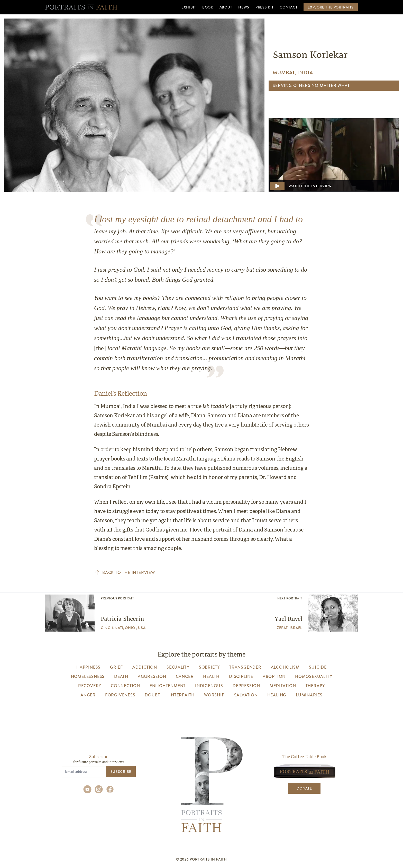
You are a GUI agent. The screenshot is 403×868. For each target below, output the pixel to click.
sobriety (209, 667)
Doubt (152, 695)
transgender (245, 667)
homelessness (88, 676)
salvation (246, 695)
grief (116, 667)
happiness (88, 667)
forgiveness (120, 695)
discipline (241, 676)
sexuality (178, 667)
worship (214, 695)
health (211, 676)
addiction (145, 667)
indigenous (209, 686)
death (121, 676)
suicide (318, 667)
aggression (152, 676)
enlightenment (168, 686)
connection (125, 686)
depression (246, 686)
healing (277, 695)
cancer (185, 676)
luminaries (309, 695)
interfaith (182, 695)
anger (88, 695)
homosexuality (314, 676)
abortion (274, 676)
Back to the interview (125, 573)
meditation (283, 686)
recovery (90, 686)
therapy (315, 686)
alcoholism (285, 667)
